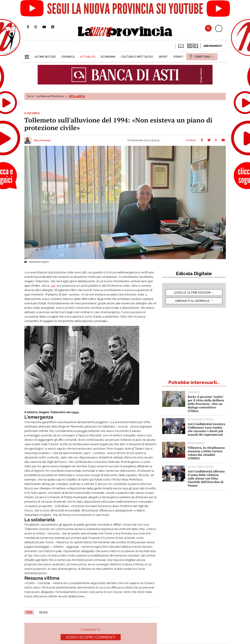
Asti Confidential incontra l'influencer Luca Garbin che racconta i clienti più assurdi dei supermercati (207, 429)
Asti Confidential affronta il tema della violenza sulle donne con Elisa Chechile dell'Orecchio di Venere (206, 478)
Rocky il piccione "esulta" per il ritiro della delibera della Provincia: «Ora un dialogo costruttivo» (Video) (206, 404)
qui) (53, 286)
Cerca (208, 28)
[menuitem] (45, 57)
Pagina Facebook (31, 27)
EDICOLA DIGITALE (188, 46)
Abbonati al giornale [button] (192, 301)
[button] (28, 55)
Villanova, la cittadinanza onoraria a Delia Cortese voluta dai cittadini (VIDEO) (206, 453)
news (43, 612)
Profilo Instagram (38, 27)
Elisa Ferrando (42, 140)
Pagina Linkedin (55, 27)
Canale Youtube (47, 27)
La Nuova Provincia (50, 96)
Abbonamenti (213, 46)
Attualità (77, 96)
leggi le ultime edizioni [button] (192, 292)
